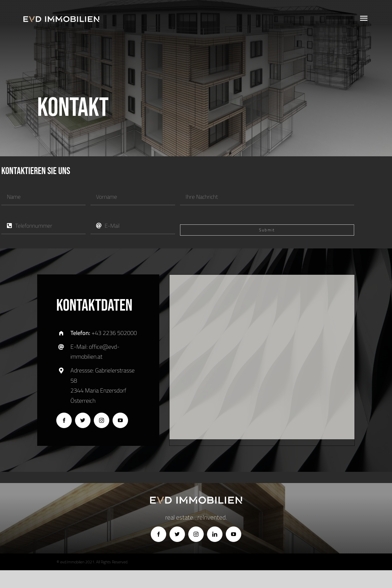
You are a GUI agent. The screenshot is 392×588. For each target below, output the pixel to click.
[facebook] (64, 420)
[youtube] (120, 420)
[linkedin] (215, 534)
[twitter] (83, 420)
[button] (262, 351)
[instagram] (102, 420)
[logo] (61, 19)
